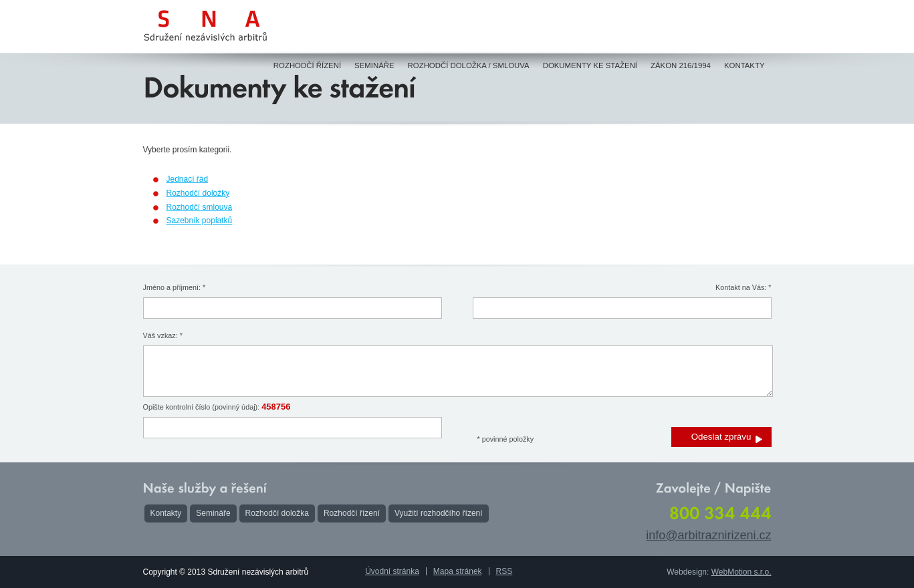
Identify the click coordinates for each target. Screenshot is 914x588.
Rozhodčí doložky (198, 193)
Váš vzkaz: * (163, 335)
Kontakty (166, 513)
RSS (504, 571)
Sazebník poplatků (200, 220)
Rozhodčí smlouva (200, 207)
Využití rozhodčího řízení (439, 513)
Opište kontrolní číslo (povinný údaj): (217, 407)
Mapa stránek (458, 571)
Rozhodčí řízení (352, 513)
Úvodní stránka (392, 571)
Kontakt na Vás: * (743, 287)
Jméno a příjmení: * (175, 287)
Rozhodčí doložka (277, 513)
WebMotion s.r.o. (741, 572)
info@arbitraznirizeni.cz (708, 535)
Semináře (213, 513)
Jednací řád (188, 179)
